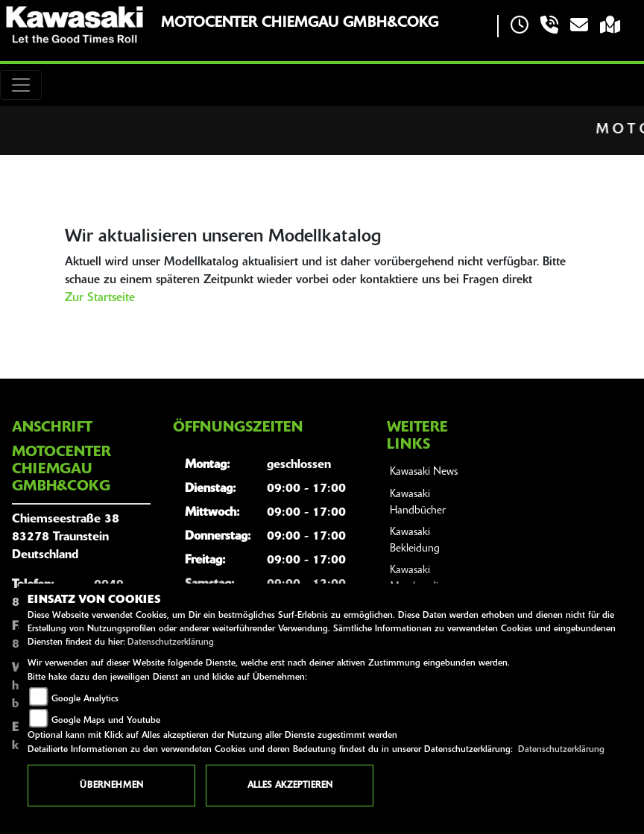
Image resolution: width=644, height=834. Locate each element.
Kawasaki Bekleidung (415, 541)
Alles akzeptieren (290, 786)
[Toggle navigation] (21, 85)
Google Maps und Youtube (106, 721)
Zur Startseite (100, 298)
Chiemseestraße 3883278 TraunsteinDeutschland (66, 537)
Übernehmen (111, 786)
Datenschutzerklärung (171, 642)
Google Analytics (85, 699)
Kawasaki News (424, 472)
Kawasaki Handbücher (418, 503)
